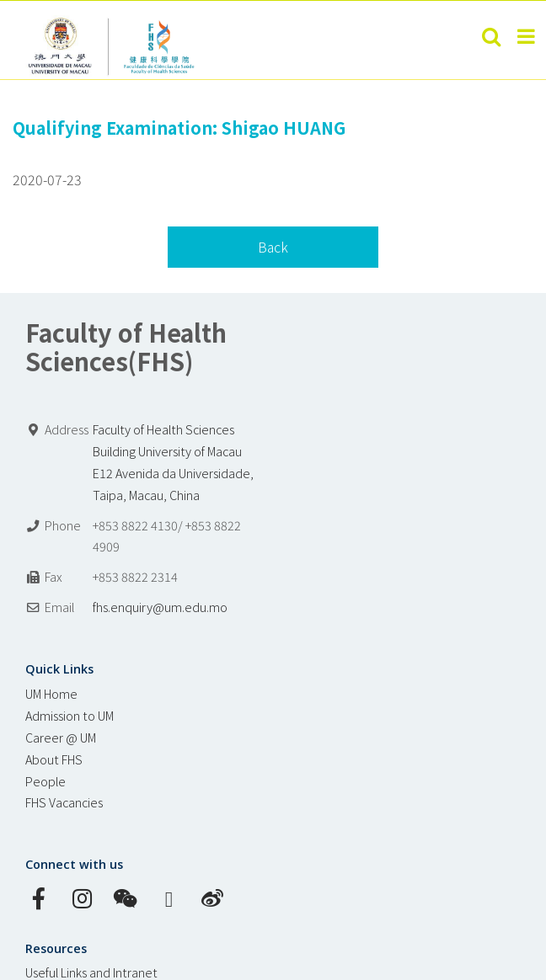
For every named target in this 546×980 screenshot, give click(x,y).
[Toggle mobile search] (491, 36)
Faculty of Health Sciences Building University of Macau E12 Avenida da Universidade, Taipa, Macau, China (173, 462)
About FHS (54, 759)
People (45, 781)
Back (273, 247)
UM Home (51, 693)
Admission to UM (70, 715)
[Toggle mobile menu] (527, 36)
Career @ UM (61, 737)
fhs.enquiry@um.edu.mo (160, 607)
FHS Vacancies (64, 802)
